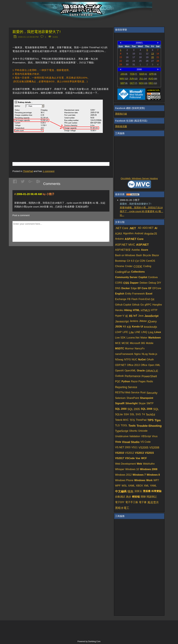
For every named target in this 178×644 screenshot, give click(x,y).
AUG (153, 79)
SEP (124, 83)
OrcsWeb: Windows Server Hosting (139, 178)
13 (153, 54)
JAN (124, 74)
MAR (143, 74)
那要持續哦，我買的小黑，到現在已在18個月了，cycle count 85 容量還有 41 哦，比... (142, 211)
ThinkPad (28, 171)
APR (153, 74)
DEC (153, 83)
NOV (143, 83)
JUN (133, 79)
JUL (143, 79)
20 (153, 57)
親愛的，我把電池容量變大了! (36, 32)
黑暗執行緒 (121, 114)
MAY (124, 79)
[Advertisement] (49, 144)
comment (49, 171)
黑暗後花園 (121, 126)
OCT (133, 83)
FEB (133, 74)
